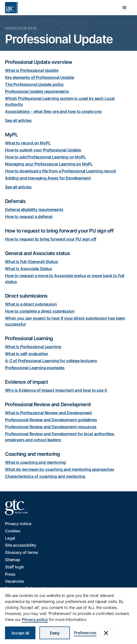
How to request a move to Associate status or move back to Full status (65, 279)
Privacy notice (18, 524)
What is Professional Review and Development (48, 413)
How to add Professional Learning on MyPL (45, 157)
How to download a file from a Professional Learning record (60, 171)
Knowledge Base (21, 28)
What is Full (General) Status (31, 262)
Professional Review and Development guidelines (51, 420)
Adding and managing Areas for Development (48, 178)
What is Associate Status (29, 269)
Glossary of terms (22, 552)
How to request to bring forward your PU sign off (51, 239)
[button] (125, 8)
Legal (10, 538)
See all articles (18, 120)
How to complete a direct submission (40, 311)
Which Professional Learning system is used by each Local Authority (60, 101)
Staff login (15, 567)
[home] (11, 8)
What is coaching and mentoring (35, 462)
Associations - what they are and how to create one (53, 111)
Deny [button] (55, 633)
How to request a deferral (29, 217)
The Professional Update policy (34, 84)
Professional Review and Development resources (51, 427)
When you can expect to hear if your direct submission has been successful (65, 321)
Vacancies (15, 581)
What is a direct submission (31, 304)
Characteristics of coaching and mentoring (45, 476)
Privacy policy (35, 619)
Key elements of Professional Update (39, 77)
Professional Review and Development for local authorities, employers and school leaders (60, 437)
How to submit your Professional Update (43, 150)
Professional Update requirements (37, 91)
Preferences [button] (85, 633)
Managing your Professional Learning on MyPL (49, 164)
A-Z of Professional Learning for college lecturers (51, 361)
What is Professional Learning (33, 347)
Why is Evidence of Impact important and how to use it (56, 390)
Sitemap (13, 560)
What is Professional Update (32, 70)
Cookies (13, 531)
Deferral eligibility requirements (34, 209)
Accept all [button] (20, 633)
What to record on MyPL (28, 143)
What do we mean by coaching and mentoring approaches (60, 469)
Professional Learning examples (35, 368)
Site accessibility (21, 545)
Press (10, 574)
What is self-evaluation (27, 354)
